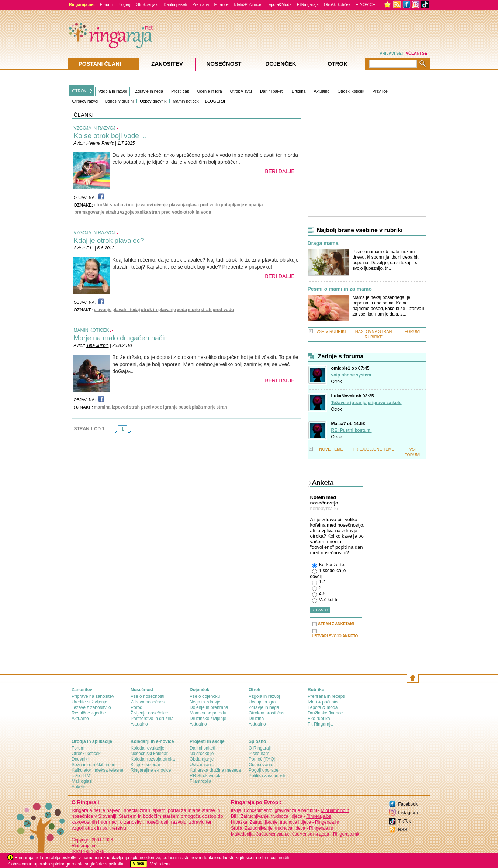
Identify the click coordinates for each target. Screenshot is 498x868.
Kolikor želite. (329, 565)
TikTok (404, 821)
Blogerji (124, 4)
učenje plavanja (170, 205)
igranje (170, 407)
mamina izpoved (111, 407)
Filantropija (200, 781)
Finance (221, 4)
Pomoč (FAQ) (262, 759)
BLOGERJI (215, 101)
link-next (129, 431)
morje (134, 205)
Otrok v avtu (241, 91)
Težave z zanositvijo (91, 707)
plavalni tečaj (126, 310)
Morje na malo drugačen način (121, 338)
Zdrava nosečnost (148, 702)
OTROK (79, 91)
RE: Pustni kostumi (352, 430)
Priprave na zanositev (93, 696)
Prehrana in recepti (326, 696)
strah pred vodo (166, 212)
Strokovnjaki (148, 4)
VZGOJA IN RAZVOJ (95, 128)
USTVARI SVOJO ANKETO (335, 636)
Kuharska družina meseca (215, 770)
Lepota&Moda (279, 4)
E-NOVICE (365, 4)
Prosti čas (180, 91)
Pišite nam (259, 754)
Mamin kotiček (186, 101)
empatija (254, 205)
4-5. (319, 594)
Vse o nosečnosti (147, 696)
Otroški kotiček (337, 4)
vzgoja (127, 212)
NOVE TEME (331, 449)
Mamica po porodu (208, 713)
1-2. (319, 582)
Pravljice (380, 91)
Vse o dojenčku (205, 696)
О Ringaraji (260, 748)
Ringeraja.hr (327, 822)
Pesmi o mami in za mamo (340, 289)
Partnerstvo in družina (152, 719)
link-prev (116, 431)
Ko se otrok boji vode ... (110, 136)
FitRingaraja (308, 4)
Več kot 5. (325, 600)
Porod (136, 707)
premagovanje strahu (97, 212)
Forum (78, 748)
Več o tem (160, 864)
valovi (147, 205)
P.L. (90, 248)
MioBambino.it (335, 810)
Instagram (408, 813)
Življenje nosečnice (149, 713)
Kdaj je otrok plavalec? (109, 240)
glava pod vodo (204, 205)
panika (141, 212)
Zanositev (167, 64)
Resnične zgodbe (89, 713)
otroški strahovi (110, 205)
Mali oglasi (82, 781)
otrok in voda (197, 212)
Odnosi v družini (119, 101)
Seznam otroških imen (94, 765)
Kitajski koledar (146, 765)
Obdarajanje (202, 759)
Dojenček (281, 64)
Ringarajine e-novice (151, 770)
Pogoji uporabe (264, 770)
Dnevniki (80, 759)
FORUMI (413, 331)
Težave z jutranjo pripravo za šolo (366, 403)
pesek (185, 407)
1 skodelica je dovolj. (328, 573)
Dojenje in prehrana (209, 707)
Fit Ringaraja (320, 724)
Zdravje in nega (149, 91)
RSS (403, 830)
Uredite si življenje (89, 702)
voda (182, 310)
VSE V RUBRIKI (331, 331)
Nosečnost (224, 64)
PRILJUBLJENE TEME (373, 449)
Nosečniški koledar (149, 754)
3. (317, 588)
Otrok (337, 382)
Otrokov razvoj (85, 101)
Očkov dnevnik (153, 101)
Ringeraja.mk (346, 834)
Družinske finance (325, 713)
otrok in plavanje (158, 310)
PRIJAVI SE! (391, 53)
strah (222, 407)
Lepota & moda (323, 707)
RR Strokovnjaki (205, 776)
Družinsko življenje (208, 719)
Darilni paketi (176, 4)
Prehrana (200, 4)
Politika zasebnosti (267, 776)
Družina (299, 91)
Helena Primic (100, 143)
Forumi (106, 4)
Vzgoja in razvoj (113, 91)
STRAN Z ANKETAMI (336, 624)
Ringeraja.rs (321, 828)
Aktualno (321, 91)
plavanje (103, 310)
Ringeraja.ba (319, 816)
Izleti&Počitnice (248, 4)
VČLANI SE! (417, 53)
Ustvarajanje (202, 765)
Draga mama (323, 243)
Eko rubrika (319, 719)
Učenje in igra (209, 91)
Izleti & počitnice (324, 702)
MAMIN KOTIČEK (91, 330)
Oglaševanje (261, 765)
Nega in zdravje (205, 702)
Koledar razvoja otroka (153, 759)
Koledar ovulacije (147, 748)
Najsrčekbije (202, 754)
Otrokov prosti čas (267, 713)
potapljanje (232, 205)
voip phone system (351, 375)
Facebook (408, 804)
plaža (197, 407)
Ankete (78, 787)
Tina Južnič (98, 345)
